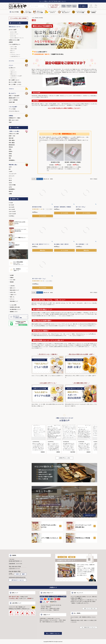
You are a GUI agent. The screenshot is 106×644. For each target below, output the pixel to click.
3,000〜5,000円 (12, 214)
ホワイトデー (12, 176)
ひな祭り (11, 171)
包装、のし (12, 297)
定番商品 (18, 116)
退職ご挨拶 (11, 138)
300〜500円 (11, 207)
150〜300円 (11, 205)
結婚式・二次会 (12, 136)
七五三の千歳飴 (12, 185)
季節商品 (37, 18)
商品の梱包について (14, 301)
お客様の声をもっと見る (64, 458)
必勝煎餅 (11, 42)
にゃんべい (13, 70)
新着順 (51, 179)
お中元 (10, 187)
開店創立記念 (12, 145)
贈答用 (23, 574)
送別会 (10, 156)
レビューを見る (49, 209)
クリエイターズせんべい (14, 111)
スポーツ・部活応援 (13, 100)
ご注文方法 (12, 286)
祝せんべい (13, 51)
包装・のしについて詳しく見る (90, 609)
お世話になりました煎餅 (14, 40)
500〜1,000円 (12, 209)
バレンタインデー (13, 174)
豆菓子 (10, 122)
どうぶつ (18, 65)
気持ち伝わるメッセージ (18, 27)
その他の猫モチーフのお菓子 (16, 76)
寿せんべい (13, 53)
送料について (13, 288)
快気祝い (11, 151)
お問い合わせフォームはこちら (18, 580)
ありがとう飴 (13, 36)
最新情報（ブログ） (14, 312)
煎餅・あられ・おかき (14, 120)
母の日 (10, 180)
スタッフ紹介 (13, 280)
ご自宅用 (17, 574)
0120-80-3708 (16, 566)
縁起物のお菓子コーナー (14, 98)
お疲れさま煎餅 (13, 49)
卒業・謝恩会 (12, 143)
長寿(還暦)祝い (12, 160)
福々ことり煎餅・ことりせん (15, 84)
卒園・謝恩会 (12, 140)
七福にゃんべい (13, 72)
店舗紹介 (12, 277)
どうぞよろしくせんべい (15, 55)
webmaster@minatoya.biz (17, 577)
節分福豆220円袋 (55, 162)
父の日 (10, 183)
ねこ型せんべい (12, 68)
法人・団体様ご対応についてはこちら (89, 627)
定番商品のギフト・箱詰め (15, 118)
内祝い (10, 149)
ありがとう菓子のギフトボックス (17, 38)
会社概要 (12, 275)
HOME (33, 18)
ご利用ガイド (83, 6)
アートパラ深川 (12, 109)
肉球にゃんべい (13, 74)
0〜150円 (11, 203)
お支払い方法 (13, 292)
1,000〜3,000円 (12, 212)
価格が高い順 (46, 179)
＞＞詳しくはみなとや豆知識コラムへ (46, 305)
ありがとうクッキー (14, 34)
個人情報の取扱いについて (15, 309)
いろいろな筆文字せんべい (15, 44)
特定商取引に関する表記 (15, 307)
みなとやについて (89, 515)
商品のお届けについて (14, 290)
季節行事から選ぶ (18, 165)
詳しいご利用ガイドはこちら (53, 633)
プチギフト (18, 89)
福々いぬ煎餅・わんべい (14, 80)
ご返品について (13, 295)
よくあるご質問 (13, 305)
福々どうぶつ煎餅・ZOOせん (15, 82)
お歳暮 (10, 194)
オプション (12, 299)
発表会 (10, 154)
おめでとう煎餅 (13, 47)
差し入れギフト (18, 93)
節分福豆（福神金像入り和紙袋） (73, 162)
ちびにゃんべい (13, 78)
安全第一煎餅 (12, 102)
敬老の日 (11, 191)
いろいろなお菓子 (18, 107)
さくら (10, 178)
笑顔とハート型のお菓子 (14, 96)
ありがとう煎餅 (13, 32)
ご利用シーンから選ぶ (18, 131)
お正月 (10, 167)
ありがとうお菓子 (13, 30)
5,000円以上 (12, 216)
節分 (10, 169)
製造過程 (12, 282)
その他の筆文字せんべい (15, 56)
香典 (10, 158)
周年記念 (11, 147)
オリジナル (18, 61)
